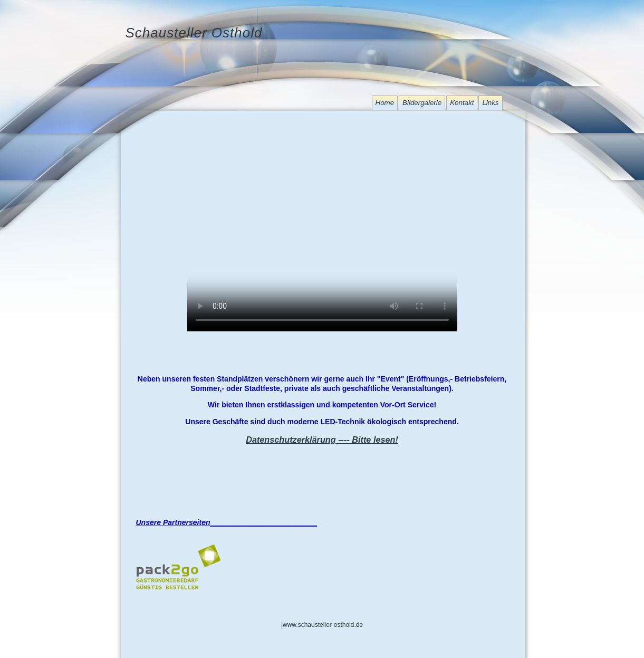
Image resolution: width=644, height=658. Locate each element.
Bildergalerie (422, 103)
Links (490, 103)
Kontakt (462, 103)
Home (385, 103)
